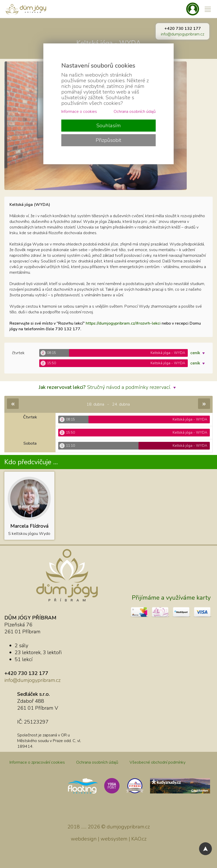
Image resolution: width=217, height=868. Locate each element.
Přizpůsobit (108, 140)
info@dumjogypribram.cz (183, 34)
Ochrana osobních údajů (97, 762)
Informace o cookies (79, 112)
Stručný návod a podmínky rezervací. (108, 387)
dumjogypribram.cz (128, 827)
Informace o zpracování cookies (37, 762)
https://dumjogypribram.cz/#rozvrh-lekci (123, 323)
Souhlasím (108, 126)
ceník (199, 353)
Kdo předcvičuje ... (31, 462)
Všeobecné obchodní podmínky (157, 762)
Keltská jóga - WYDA (109, 43)
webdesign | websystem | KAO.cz (109, 839)
